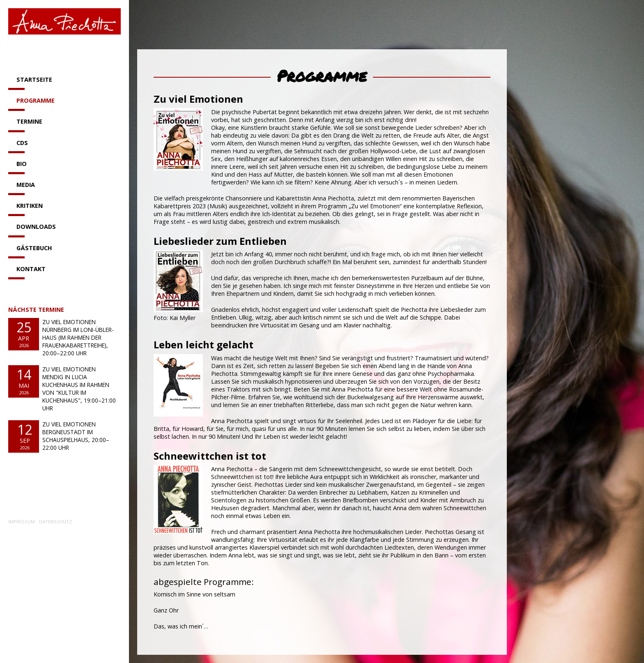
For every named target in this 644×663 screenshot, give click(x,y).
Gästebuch (34, 248)
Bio (22, 164)
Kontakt (31, 269)
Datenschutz (55, 521)
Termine (29, 121)
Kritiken (30, 206)
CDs (22, 143)
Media (26, 185)
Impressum (22, 521)
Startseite (34, 79)
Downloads (36, 227)
